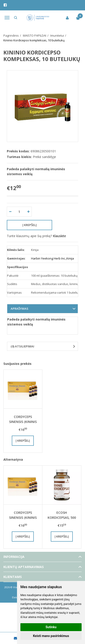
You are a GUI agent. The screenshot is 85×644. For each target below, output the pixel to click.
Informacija (14, 557)
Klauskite (59, 236)
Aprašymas (19, 309)
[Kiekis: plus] (28, 212)
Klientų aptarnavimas (24, 567)
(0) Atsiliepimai (22, 346)
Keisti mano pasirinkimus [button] (51, 636)
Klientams (13, 577)
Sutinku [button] (51, 627)
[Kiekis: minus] (10, 212)
